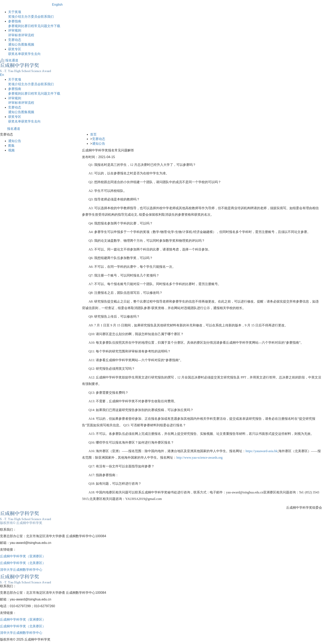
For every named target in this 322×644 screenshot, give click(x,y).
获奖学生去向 (31, 54)
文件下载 (54, 26)
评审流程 (28, 35)
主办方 (26, 17)
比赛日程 (28, 26)
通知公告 (15, 44)
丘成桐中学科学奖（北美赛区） (23, 563)
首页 (93, 134)
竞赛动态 (99, 139)
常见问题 (41, 26)
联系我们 (47, 17)
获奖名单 (15, 54)
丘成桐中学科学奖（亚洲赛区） (23, 556)
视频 (31, 44)
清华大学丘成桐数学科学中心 (21, 570)
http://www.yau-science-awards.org (199, 458)
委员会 (36, 17)
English (57, 5)
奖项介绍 (15, 17)
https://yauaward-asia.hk (261, 451)
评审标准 (15, 35)
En (2, 75)
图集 (24, 44)
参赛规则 (15, 26)
